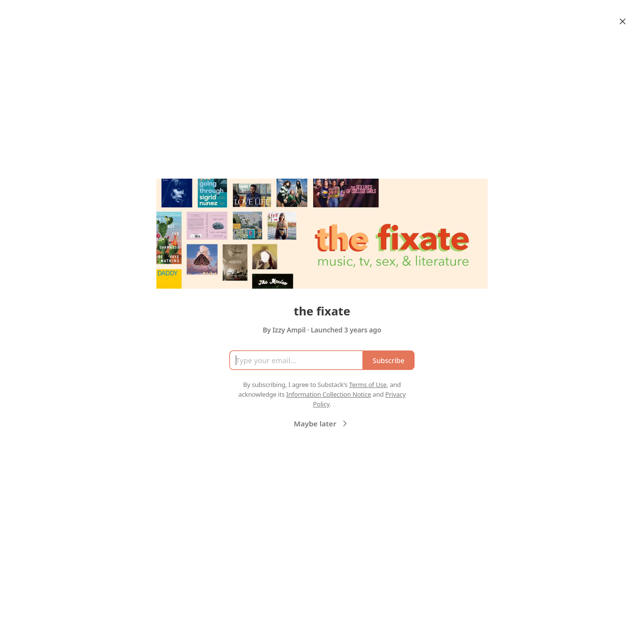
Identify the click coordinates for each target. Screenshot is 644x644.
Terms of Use (368, 385)
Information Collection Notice (328, 394)
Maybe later (322, 423)
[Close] (623, 21)
